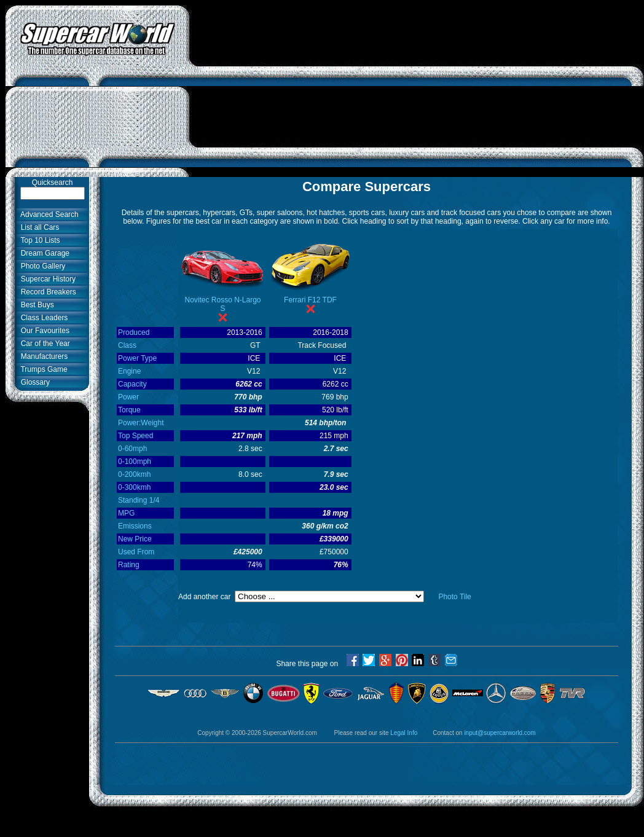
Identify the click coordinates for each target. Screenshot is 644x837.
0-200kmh (134, 474)
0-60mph (132, 449)
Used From (136, 552)
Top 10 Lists (38, 240)
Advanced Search (48, 214)
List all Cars (38, 227)
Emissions (135, 526)
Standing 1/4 (139, 500)
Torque (129, 410)
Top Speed (135, 436)
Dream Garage (43, 253)
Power (128, 397)
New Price (135, 539)
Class (127, 345)
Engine (129, 371)
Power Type (137, 358)
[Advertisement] (417, 91)
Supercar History (46, 279)
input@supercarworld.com (500, 733)
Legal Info (404, 733)
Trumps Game (42, 369)
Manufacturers (42, 356)
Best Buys (35, 305)
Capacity (132, 384)
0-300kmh (134, 487)
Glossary (33, 382)
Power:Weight (141, 423)
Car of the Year (43, 344)
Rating (129, 565)
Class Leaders (42, 318)
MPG (126, 513)
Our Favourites (43, 331)
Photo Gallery (41, 266)
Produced (134, 332)
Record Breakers (46, 292)
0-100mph (135, 462)
